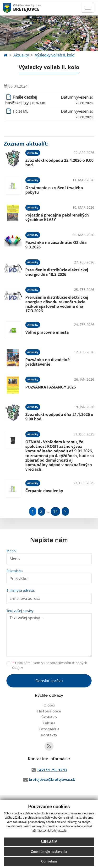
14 (55, 511)
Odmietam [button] (49, 861)
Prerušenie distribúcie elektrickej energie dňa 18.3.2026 (57, 272)
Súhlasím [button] (49, 842)
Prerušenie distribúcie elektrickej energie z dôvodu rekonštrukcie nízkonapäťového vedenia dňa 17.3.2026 (57, 304)
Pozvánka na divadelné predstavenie (47, 362)
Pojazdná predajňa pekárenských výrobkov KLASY (57, 217)
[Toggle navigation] (88, 8)
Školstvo (49, 717)
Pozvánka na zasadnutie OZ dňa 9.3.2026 (56, 245)
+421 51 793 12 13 (52, 770)
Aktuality (21, 55)
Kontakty (49, 735)
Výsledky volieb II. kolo (55, 55)
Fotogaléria (49, 729)
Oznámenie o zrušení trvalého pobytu (54, 190)
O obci (49, 705)
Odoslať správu (49, 681)
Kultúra (49, 723)
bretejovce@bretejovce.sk (52, 780)
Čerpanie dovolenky (44, 491)
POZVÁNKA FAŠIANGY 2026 (51, 387)
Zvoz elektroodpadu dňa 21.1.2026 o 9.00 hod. (59, 417)
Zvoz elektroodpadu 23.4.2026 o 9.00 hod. (59, 163)
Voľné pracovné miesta (47, 332)
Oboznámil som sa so (50, 665)
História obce (49, 711)
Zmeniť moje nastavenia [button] (49, 852)
